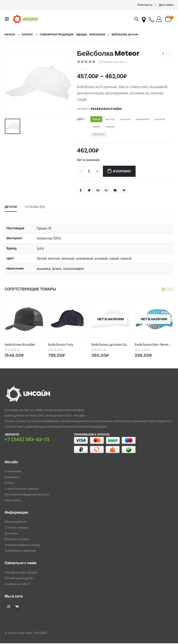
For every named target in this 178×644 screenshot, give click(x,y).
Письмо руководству (19, 578)
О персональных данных (22, 489)
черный (110, 127)
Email (115, 190)
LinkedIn (98, 190)
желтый (110, 119)
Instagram (9, 607)
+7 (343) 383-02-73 (27, 440)
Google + (107, 190)
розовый (160, 119)
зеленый (125, 119)
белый (96, 119)
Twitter (89, 190)
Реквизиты (12, 477)
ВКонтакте (124, 190)
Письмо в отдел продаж (21, 572)
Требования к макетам (20, 551)
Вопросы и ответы (17, 539)
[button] (163, 289)
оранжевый (143, 119)
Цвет (81, 119)
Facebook (81, 190)
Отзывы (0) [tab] (35, 207)
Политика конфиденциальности (27, 494)
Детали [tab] (11, 207)
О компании (13, 471)
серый (96, 127)
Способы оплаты (16, 527)
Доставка (166, 5)
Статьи (10, 483)
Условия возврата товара (22, 545)
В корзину (122, 171)
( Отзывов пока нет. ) (113, 62)
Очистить (99, 135)
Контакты (145, 5)
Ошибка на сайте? (17, 584)
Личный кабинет (16, 522)
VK (17, 607)
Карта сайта (13, 500)
